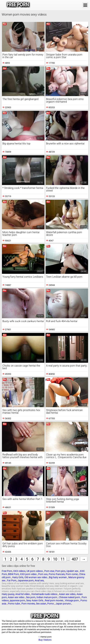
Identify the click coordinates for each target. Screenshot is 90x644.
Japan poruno (63, 604)
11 (63, 559)
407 (75, 559)
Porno (51, 604)
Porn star (49, 571)
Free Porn (7, 571)
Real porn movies (54, 600)
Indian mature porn (47, 597)
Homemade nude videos (45, 594)
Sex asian (41, 604)
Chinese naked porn (70, 597)
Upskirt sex (73, 571)
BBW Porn (14, 574)
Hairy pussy (8, 594)
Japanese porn (26, 580)
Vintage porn (72, 600)
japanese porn (17, 600)
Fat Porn (12, 580)
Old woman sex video (36, 577)
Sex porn (31, 597)
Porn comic (72, 574)
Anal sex (39, 580)
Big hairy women (58, 577)
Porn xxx (43, 574)
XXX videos (19, 571)
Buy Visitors (45, 640)
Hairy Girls (18, 577)
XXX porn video (29, 574)
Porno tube (14, 604)
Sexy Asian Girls (35, 600)
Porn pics (60, 571)
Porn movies (28, 604)
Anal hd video (23, 594)
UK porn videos (35, 571)
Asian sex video (67, 594)
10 (55, 559)
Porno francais (57, 574)
